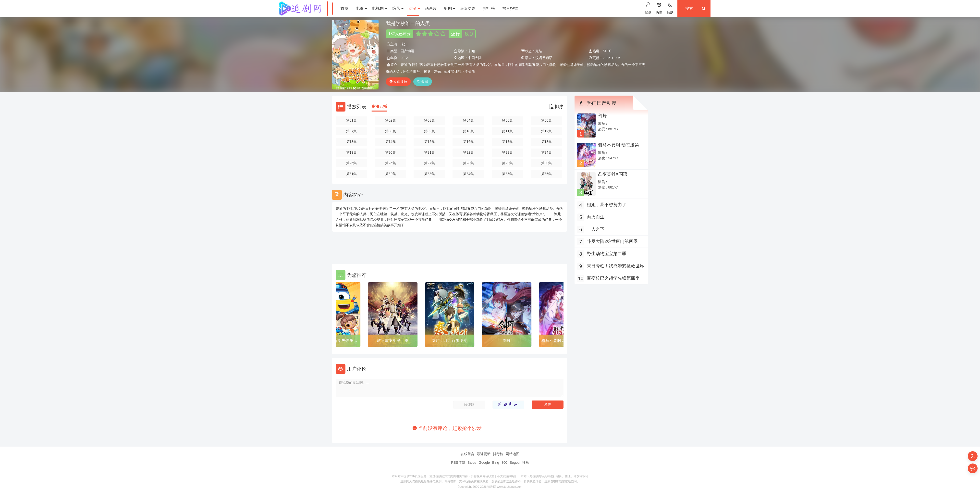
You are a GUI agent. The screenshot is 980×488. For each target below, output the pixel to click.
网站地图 (513, 454)
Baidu (472, 463)
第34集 (468, 174)
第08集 (391, 131)
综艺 (398, 8)
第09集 (429, 131)
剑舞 (507, 341)
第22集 (468, 152)
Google (484, 463)
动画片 (431, 8)
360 (504, 463)
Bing (496, 463)
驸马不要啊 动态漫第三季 (621, 147)
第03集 (429, 120)
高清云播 (379, 106)
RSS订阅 (458, 463)
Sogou (514, 463)
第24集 (547, 152)
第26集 (391, 163)
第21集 (429, 152)
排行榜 (489, 8)
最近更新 (468, 8)
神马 (526, 463)
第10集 (468, 131)
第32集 (391, 174)
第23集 (507, 152)
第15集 (429, 142)
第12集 (547, 131)
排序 (556, 107)
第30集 (547, 163)
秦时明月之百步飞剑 (450, 341)
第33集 (429, 174)
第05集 (507, 120)
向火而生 (596, 217)
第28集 (468, 163)
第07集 (352, 131)
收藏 (423, 82)
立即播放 (398, 82)
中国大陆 (475, 58)
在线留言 (467, 454)
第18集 (547, 142)
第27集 (429, 163)
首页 (344, 8)
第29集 (507, 163)
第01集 (352, 120)
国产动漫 (407, 51)
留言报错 (510, 8)
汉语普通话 (544, 58)
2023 (404, 58)
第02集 (391, 120)
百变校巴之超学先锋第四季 (336, 341)
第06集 (547, 120)
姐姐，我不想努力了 (607, 205)
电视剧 (380, 8)
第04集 (468, 120)
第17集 (507, 142)
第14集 (391, 142)
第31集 (352, 174)
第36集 (547, 174)
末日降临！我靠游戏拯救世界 (615, 266)
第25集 (352, 163)
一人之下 (596, 229)
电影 (361, 8)
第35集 (507, 174)
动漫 (414, 8)
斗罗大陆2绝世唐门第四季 (612, 241)
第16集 (468, 142)
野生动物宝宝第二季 (607, 254)
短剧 (450, 8)
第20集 (391, 152)
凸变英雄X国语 (613, 174)
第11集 (507, 131)
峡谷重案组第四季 (393, 341)
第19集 (352, 152)
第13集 (352, 142)
